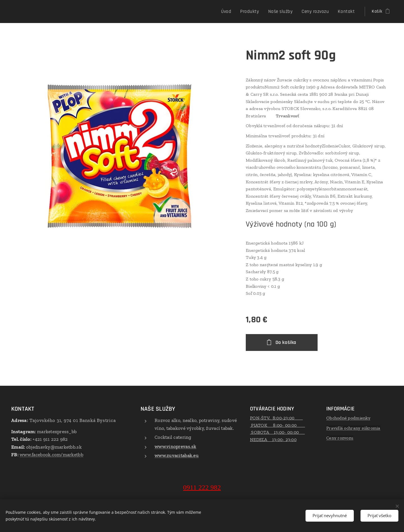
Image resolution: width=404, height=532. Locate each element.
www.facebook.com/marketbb (51, 455)
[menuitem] (234, 12)
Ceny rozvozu (340, 438)
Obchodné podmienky (348, 418)
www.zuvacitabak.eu (177, 455)
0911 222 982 (202, 488)
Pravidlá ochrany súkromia (353, 428)
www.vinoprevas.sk (175, 446)
